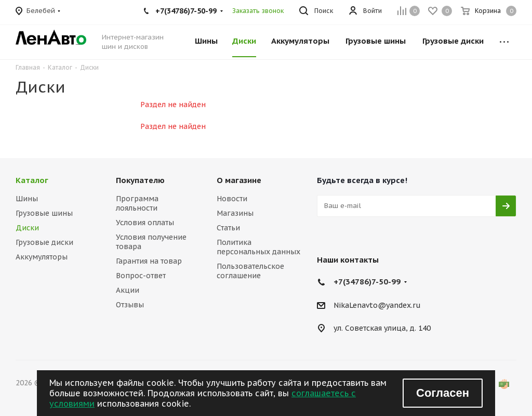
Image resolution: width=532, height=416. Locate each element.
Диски (27, 228)
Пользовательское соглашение (250, 271)
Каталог (32, 180)
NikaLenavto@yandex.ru (377, 305)
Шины (27, 199)
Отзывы (130, 305)
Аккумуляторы (42, 257)
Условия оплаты (145, 223)
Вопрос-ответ (141, 276)
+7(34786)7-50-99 (367, 282)
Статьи (228, 228)
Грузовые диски (44, 242)
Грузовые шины (44, 213)
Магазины (235, 213)
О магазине (239, 180)
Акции (128, 290)
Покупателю (140, 180)
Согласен (443, 393)
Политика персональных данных (258, 247)
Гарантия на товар (149, 261)
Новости (232, 199)
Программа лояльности (137, 203)
